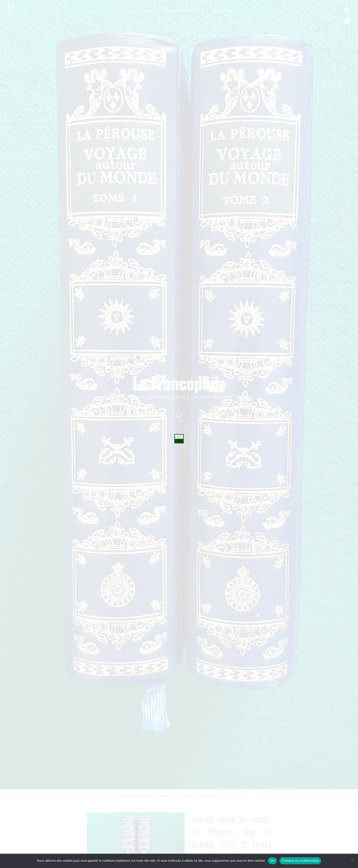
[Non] (352, 861)
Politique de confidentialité (300, 861)
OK (272, 861)
